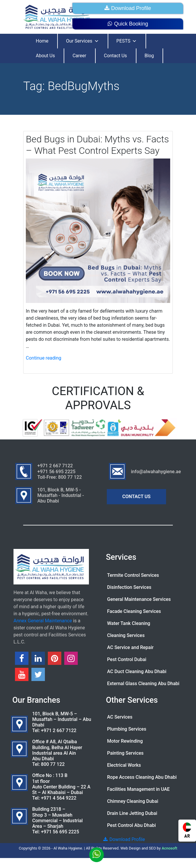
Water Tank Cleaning (129, 623)
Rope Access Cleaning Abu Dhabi (142, 777)
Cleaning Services (126, 635)
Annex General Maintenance (43, 621)
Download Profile (128, 8)
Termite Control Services (133, 575)
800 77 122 (53, 764)
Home (42, 41)
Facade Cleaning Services (134, 611)
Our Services (82, 41)
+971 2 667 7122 (59, 730)
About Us (45, 56)
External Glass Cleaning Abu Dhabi (143, 684)
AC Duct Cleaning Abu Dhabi (137, 671)
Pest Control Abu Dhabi (131, 825)
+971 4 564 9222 (59, 798)
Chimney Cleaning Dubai (133, 801)
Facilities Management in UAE (138, 789)
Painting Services (125, 753)
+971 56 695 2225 (60, 832)
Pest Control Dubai (127, 659)
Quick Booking (128, 24)
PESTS (127, 41)
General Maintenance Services (139, 599)
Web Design (131, 848)
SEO (152, 848)
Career (79, 56)
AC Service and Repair (130, 647)
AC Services (120, 717)
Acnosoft (169, 848)
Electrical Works (124, 765)
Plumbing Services (127, 729)
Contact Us (115, 56)
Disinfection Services (129, 587)
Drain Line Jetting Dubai (132, 813)
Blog (149, 56)
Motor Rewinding (125, 741)
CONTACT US (136, 497)
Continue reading (44, 358)
